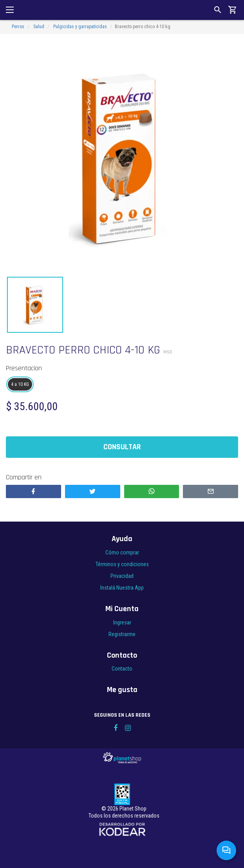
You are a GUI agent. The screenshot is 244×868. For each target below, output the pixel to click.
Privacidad (122, 576)
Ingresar (122, 622)
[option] (122, 158)
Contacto (122, 669)
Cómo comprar (122, 552)
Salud (39, 27)
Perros (18, 27)
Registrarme (122, 634)
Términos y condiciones (122, 564)
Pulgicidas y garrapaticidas (80, 27)
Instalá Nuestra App (122, 588)
